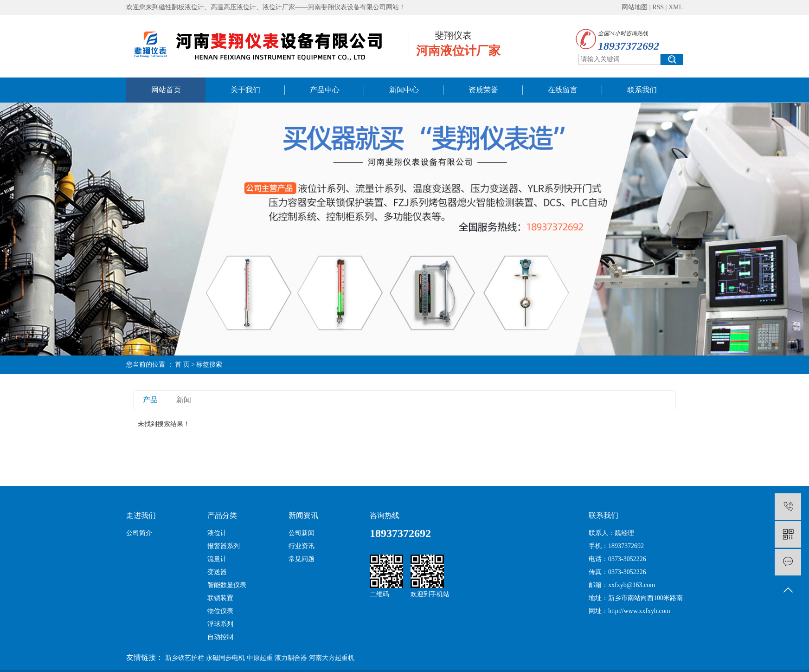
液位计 (217, 533)
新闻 (184, 400)
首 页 (182, 365)
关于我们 (245, 90)
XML (676, 7)
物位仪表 (220, 611)
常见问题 (302, 559)
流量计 (217, 559)
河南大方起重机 (332, 658)
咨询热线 (385, 515)
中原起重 (260, 658)
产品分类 (222, 515)
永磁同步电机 (225, 658)
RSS (658, 7)
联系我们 (642, 90)
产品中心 (325, 90)
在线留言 (563, 90)
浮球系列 (220, 624)
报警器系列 (224, 546)
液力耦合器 (291, 658)
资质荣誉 (483, 90)
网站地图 (635, 7)
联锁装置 (220, 598)
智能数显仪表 (227, 585)
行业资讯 (302, 546)
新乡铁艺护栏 (185, 658)
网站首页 (166, 90)
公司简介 (139, 533)
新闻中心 (404, 90)
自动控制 (220, 637)
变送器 (217, 572)
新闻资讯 (303, 515)
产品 (150, 400)
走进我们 (141, 515)
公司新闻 (302, 533)
